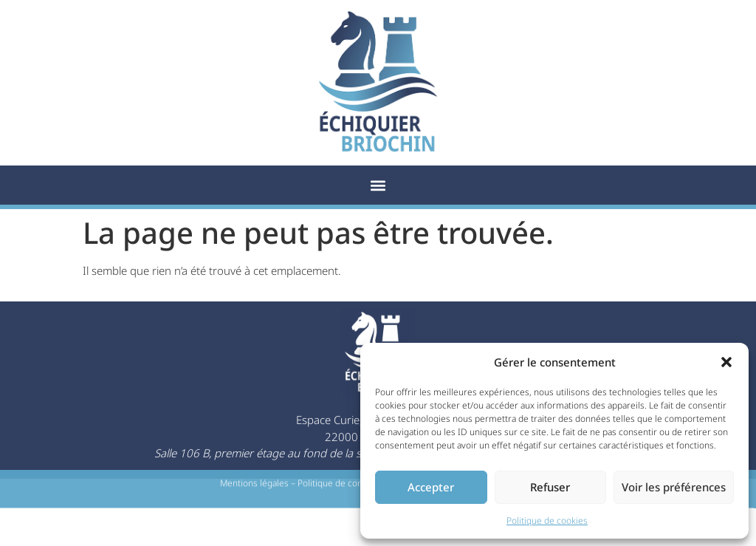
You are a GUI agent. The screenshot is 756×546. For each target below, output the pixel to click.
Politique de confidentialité (351, 485)
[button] (726, 362)
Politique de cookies (547, 521)
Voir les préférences (674, 487)
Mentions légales (254, 485)
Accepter (431, 487)
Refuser (550, 487)
